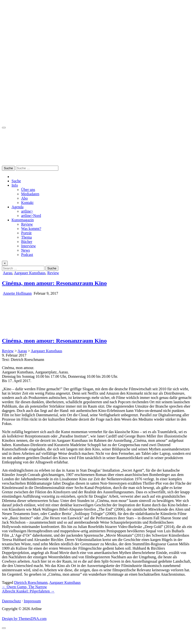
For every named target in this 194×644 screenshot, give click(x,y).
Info (15, 185)
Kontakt (27, 203)
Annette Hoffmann (17, 293)
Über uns (28, 190)
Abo (24, 198)
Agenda (18, 207)
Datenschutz (11, 601)
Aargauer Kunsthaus (30, 273)
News (25, 250)
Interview (28, 246)
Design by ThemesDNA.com (24, 619)
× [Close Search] (5, 263)
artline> (27, 211)
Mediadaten (30, 194)
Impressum (32, 601)
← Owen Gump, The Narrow (24, 587)
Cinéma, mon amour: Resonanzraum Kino (54, 283)
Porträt (26, 233)
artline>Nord (31, 216)
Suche (16, 181)
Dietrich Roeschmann (31, 582)
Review (27, 224)
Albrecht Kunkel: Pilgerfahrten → (28, 591)
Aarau (8, 273)
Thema (26, 237)
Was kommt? (31, 229)
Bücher (27, 242)
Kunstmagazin (23, 220)
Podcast (27, 255)
